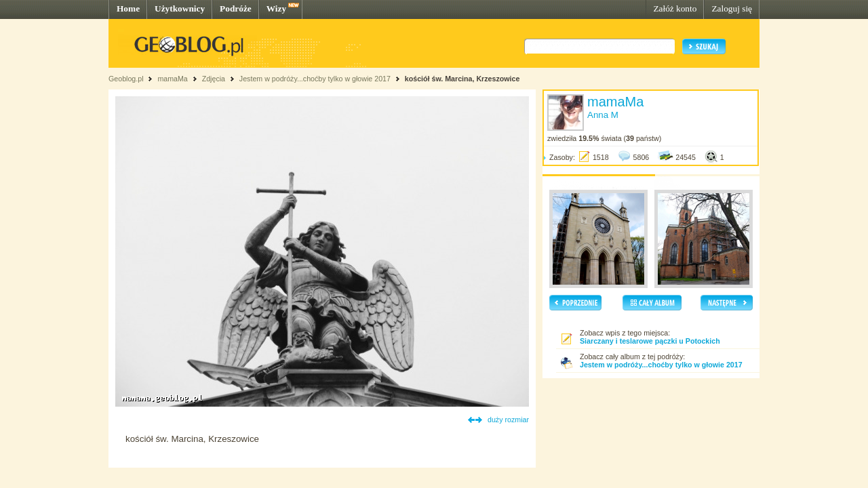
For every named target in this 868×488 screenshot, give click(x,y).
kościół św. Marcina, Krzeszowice (462, 79)
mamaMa (172, 79)
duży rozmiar (508, 420)
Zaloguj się (732, 8)
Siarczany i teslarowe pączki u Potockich (650, 341)
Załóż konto (675, 8)
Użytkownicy (180, 8)
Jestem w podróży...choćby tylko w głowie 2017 (315, 79)
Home (128, 8)
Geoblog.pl (126, 79)
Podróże (236, 8)
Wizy (276, 8)
